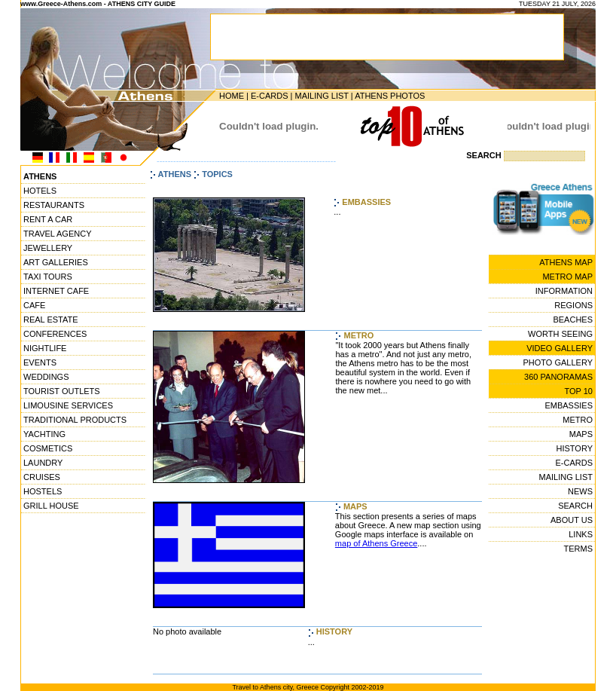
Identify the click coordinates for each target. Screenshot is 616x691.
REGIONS (573, 305)
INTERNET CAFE (56, 291)
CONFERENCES (55, 334)
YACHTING (44, 434)
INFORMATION (564, 291)
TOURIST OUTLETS (62, 391)
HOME (232, 96)
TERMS (579, 549)
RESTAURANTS (54, 205)
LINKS (581, 534)
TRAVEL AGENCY (57, 234)
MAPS (581, 434)
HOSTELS (43, 491)
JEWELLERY (48, 248)
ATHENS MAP (566, 262)
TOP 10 (578, 391)
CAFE (34, 305)
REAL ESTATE (51, 320)
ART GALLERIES (56, 262)
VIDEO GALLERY (560, 348)
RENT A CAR (48, 219)
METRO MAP (567, 277)
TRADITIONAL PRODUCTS (75, 420)
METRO (578, 420)
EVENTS (40, 362)
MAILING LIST (321, 96)
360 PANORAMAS (558, 377)
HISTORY (575, 448)
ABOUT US (572, 520)
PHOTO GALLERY (558, 362)
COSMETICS (48, 448)
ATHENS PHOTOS (390, 96)
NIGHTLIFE (45, 348)
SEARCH (575, 506)
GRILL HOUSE (51, 506)
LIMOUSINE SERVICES (68, 405)
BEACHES (573, 320)
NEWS (580, 491)
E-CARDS (270, 96)
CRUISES (42, 477)
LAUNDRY (43, 463)
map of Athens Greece (376, 543)
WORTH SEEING (560, 334)
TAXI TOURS (48, 277)
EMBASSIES (569, 405)
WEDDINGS (46, 377)
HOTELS (40, 191)
